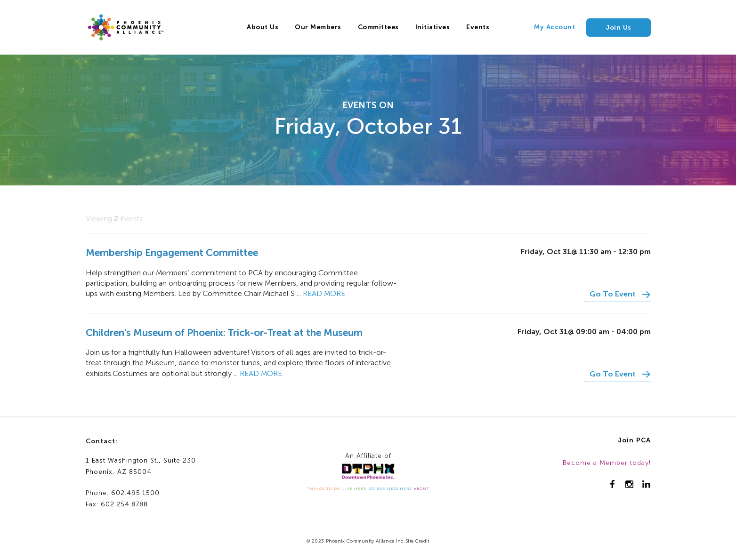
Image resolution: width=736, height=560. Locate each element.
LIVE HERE (354, 488)
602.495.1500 (135, 493)
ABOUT (422, 488)
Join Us (619, 28)
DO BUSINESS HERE (390, 488)
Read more (324, 293)
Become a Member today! (607, 463)
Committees (378, 27)
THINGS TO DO (324, 488)
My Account (554, 27)
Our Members (318, 27)
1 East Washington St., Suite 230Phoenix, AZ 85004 (141, 466)
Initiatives (433, 27)
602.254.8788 (124, 504)
